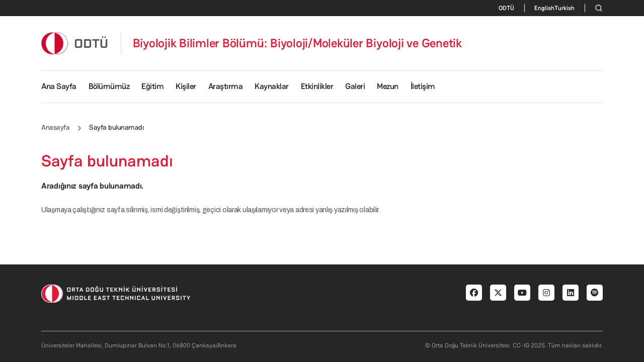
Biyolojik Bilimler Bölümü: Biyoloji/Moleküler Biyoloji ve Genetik (297, 43)
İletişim (423, 86)
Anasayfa (55, 127)
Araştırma (226, 86)
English (544, 8)
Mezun (388, 86)
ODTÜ (506, 8)
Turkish (565, 8)
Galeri (355, 86)
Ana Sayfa (59, 86)
